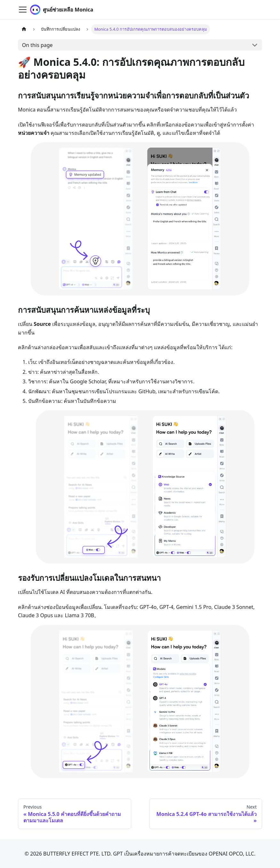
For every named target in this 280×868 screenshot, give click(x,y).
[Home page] (24, 29)
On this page (37, 45)
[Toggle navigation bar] (23, 10)
